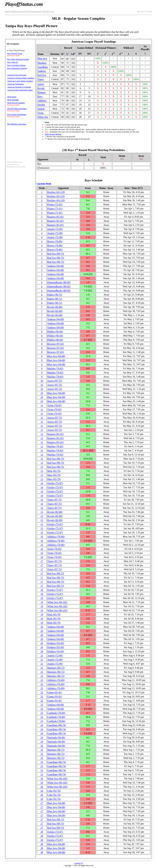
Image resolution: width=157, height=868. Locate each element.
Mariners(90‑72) (56, 668)
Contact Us (78, 863)
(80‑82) (59, 282)
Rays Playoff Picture (45, 12)
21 (42, 655)
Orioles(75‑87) (55, 483)
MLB (13, 12)
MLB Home (12, 97)
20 (42, 627)
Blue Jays (42, 58)
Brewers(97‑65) (56, 344)
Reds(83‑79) (54, 614)
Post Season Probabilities (17, 114)
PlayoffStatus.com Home (17, 124)
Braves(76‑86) (55, 241)
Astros (41, 84)
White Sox (43, 117)
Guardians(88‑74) (57, 725)
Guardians (43, 67)
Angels (41, 109)
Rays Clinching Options (16, 65)
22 (42, 680)
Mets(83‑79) (54, 471)
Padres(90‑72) (55, 295)
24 (42, 725)
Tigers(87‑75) (55, 500)
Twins (41, 113)
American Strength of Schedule (19, 87)
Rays (40, 96)
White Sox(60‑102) (57, 602)
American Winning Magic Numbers (21, 78)
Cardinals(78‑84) (56, 713)
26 (42, 779)
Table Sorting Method (53, 134)
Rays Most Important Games (18, 59)
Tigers (41, 79)
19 (42, 602)
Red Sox (42, 75)
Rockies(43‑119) (56, 192)
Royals (41, 88)
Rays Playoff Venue (15, 53)
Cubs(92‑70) (54, 791)
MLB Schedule (13, 100)
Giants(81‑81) (55, 692)
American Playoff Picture (26, 12)
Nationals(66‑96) (56, 738)
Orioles (41, 105)
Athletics (42, 101)
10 (42, 381)
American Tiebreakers (16, 84)
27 (42, 803)
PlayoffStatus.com (24, 4)
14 (42, 483)
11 (42, 405)
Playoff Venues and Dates (17, 109)
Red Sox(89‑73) (56, 254)
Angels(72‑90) (55, 229)
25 (42, 750)
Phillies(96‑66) (55, 332)
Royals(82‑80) (55, 307)
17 (42, 561)
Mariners (42, 63)
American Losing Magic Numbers (20, 81)
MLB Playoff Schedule (16, 103)
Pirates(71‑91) (55, 204)
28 (42, 832)
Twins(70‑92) (55, 405)
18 (42, 590)
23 (42, 705)
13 (42, 459)
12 (42, 434)
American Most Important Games (20, 90)
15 (42, 512)
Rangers (42, 92)
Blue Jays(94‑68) (56, 356)
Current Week (44, 183)
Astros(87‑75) (55, 381)
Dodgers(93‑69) (56, 643)
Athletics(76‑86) (56, 537)
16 (42, 537)
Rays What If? (13, 62)
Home (7, 12)
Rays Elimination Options (17, 68)
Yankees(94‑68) (56, 266)
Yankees (42, 71)
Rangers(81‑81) (56, 217)
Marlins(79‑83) (55, 368)
